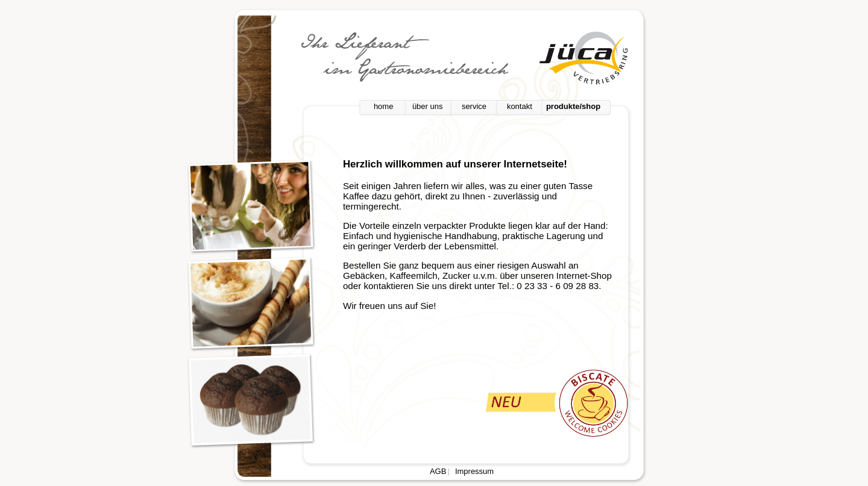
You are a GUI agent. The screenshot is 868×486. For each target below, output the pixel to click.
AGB (438, 471)
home (384, 106)
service (474, 106)
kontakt (520, 106)
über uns (428, 106)
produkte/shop (573, 106)
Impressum (474, 471)
